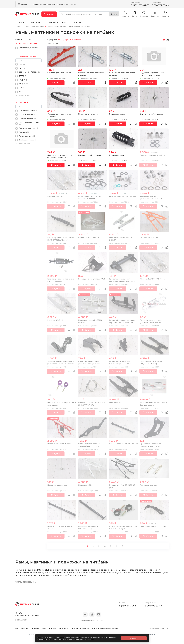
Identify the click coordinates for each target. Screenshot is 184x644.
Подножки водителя (28, 128)
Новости (38, 628)
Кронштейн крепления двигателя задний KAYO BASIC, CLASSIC (123, 281)
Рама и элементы (27, 136)
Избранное (144, 14)
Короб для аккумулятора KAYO (92, 279)
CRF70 (23, 76)
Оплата (20, 22)
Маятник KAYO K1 (55, 320)
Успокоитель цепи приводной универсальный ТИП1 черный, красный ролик (61, 364)
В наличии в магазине (28, 43)
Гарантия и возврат (57, 22)
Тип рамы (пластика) (27, 56)
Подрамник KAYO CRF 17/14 (59, 444)
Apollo (23, 64)
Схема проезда (70, 4)
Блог (47, 628)
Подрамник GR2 (85, 485)
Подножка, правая (117, 114)
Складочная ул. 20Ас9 (29, 48)
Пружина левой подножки (90, 155)
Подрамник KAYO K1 (149, 238)
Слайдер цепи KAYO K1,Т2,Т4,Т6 (154, 526)
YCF (21, 92)
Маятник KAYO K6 (55, 196)
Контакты (79, 22)
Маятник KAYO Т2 (117, 403)
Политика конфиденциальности (32, 632)
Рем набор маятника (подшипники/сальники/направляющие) (151, 199)
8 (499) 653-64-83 (140, 5)
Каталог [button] (49, 14)
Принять (134, 638)
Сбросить (28, 39)
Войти (134, 14)
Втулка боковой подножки (152, 114)
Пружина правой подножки (60, 485)
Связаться (125, 14)
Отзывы (27, 628)
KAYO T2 (23, 80)
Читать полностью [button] (25, 582)
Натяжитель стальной (88, 114)
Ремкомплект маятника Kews (153, 155)
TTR (21, 88)
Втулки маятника (27, 114)
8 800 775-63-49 (160, 5)
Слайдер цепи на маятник (59, 73)
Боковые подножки (28, 110)
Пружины (24, 132)
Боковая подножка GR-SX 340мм (123, 444)
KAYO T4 (23, 84)
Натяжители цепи (27, 118)
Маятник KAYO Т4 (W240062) (153, 279)
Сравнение (155, 14)
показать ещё (24, 95)
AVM (22, 68)
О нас (18, 628)
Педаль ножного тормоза (29, 123)
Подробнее (89, 639)
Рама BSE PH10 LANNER (88, 238)
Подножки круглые (149, 485)
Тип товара (23, 102)
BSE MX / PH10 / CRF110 (29, 72)
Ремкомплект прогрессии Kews (123, 196)
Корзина (165, 14)
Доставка (36, 22)
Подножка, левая (117, 155)
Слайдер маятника (28, 140)
